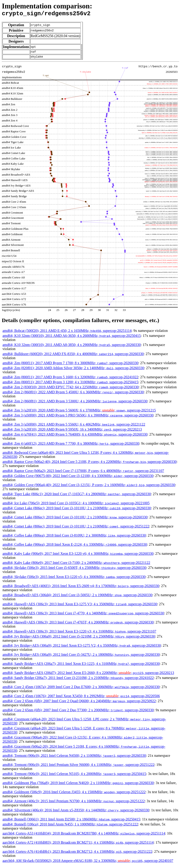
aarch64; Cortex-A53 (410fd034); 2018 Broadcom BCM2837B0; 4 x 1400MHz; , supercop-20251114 (84, 836)
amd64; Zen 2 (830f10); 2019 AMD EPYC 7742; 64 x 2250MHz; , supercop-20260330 (71, 390)
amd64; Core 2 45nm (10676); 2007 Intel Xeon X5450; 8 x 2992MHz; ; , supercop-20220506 (81, 699)
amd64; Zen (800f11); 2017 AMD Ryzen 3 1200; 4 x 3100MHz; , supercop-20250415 (70, 385)
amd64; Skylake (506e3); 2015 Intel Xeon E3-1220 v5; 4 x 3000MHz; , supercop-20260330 (74, 579)
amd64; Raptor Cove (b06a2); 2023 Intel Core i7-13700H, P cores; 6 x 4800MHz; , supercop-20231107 (83, 473)
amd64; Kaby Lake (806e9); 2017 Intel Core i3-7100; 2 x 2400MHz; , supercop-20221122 (76, 565)
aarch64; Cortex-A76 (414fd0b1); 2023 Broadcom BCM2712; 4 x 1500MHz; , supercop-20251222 (77, 854)
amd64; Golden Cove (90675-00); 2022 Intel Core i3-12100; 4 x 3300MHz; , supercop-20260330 (78, 478)
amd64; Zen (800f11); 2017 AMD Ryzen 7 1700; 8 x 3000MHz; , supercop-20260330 (70, 366)
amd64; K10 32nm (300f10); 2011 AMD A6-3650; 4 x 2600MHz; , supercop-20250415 (72, 338)
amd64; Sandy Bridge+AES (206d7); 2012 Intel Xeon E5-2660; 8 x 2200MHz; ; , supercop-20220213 (88, 675)
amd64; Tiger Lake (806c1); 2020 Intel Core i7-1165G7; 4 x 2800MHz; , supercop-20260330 (77, 497)
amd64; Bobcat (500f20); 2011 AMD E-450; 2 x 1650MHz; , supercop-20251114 (67, 333)
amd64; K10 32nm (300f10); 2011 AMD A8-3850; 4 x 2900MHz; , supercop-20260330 (72, 347)
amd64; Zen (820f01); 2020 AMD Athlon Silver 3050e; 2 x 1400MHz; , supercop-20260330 (73, 371)
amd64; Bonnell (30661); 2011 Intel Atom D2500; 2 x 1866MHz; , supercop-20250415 (71, 822)
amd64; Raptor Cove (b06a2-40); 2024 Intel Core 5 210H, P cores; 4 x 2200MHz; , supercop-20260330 (89, 464)
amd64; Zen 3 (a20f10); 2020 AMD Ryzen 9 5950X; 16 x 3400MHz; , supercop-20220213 (72, 432)
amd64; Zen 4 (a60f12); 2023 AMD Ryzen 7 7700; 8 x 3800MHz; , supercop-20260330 (71, 446)
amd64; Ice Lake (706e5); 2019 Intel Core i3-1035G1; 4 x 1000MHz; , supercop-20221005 (76, 506)
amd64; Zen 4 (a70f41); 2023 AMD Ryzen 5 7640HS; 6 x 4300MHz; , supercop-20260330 (75, 437)
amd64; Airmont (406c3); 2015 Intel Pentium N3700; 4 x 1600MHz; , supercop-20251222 (74, 804)
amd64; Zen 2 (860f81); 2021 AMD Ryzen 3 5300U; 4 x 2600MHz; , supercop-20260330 (75, 404)
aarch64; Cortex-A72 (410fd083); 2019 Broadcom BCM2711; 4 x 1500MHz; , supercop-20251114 (78, 845)
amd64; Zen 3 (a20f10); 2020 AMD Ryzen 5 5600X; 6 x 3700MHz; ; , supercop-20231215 (79, 413)
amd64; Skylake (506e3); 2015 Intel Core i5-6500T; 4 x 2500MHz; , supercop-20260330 (74, 570)
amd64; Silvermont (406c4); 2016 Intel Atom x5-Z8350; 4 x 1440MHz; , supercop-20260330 (76, 813)
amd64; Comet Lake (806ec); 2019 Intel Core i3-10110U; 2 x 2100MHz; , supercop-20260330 (77, 511)
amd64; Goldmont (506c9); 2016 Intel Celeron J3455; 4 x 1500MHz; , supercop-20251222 (74, 795)
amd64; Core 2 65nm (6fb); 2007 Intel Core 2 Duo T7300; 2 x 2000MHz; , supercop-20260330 (78, 713)
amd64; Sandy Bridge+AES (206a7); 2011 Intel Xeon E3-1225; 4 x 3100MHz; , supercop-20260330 (81, 666)
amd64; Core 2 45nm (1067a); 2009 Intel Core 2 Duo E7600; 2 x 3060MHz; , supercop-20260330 (81, 690)
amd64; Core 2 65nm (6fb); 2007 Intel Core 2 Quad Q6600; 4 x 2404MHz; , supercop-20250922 (79, 704)
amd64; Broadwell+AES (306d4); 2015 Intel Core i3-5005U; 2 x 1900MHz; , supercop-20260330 (77, 598)
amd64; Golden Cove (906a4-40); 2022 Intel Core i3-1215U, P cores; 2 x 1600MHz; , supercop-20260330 (89, 488)
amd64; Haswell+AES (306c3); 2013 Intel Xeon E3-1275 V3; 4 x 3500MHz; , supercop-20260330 (80, 607)
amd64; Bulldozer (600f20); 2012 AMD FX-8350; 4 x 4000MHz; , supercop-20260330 (73, 357)
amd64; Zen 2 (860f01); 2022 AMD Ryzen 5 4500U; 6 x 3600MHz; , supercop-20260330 (73, 395)
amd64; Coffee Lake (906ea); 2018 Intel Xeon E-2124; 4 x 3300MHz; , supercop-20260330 (75, 547)
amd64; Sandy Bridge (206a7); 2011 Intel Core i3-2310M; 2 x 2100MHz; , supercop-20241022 (78, 680)
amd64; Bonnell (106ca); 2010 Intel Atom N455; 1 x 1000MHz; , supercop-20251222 (70, 827)
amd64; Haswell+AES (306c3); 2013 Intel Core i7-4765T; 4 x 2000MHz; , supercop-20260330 (78, 625)
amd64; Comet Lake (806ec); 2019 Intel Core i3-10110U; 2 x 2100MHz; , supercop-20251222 (76, 529)
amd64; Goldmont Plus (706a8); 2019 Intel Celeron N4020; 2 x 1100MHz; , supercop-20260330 (78, 786)
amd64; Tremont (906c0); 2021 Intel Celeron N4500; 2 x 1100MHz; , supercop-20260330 (74, 758)
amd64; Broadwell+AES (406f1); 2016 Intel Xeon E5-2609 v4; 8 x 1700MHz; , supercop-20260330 (81, 589)
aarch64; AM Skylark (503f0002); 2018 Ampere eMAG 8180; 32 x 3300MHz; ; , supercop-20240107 (88, 863)
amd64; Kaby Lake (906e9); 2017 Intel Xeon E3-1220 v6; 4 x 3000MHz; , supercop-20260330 (78, 556)
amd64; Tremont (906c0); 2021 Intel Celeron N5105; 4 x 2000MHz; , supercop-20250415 (74, 776)
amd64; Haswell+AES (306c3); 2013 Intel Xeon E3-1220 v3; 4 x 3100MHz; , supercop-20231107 (79, 634)
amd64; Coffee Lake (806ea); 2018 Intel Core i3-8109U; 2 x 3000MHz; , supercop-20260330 (74, 538)
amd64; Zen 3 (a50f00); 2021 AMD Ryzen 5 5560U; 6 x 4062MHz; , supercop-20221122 (74, 427)
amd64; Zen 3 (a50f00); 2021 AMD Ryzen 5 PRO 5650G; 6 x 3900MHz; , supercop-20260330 (78, 418)
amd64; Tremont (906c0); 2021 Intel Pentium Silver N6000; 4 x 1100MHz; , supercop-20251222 (78, 767)
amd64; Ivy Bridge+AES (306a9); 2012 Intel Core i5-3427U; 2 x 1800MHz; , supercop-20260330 (81, 657)
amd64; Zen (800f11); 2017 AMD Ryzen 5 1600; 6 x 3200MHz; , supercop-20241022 (70, 380)
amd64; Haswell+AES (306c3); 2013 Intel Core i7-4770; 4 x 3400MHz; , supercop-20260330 (83, 616)
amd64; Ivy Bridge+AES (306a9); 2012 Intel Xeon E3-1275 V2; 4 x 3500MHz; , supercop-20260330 (82, 648)
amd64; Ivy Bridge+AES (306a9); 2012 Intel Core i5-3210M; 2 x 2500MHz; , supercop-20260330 (79, 639)
